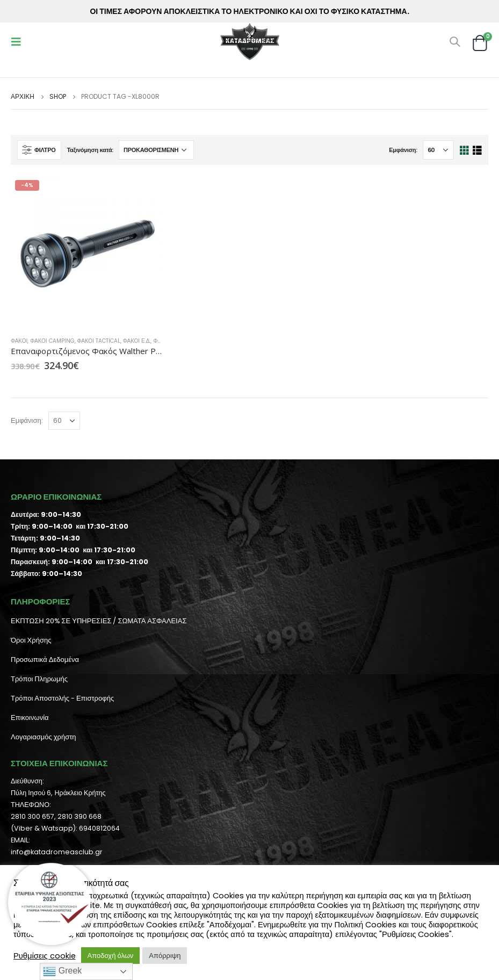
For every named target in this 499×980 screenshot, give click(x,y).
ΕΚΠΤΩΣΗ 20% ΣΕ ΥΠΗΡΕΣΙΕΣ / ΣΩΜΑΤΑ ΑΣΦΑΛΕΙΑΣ (99, 621)
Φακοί (19, 341)
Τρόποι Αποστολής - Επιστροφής (62, 698)
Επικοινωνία (30, 718)
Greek (62, 971)
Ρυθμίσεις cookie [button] (45, 956)
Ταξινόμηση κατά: (90, 150)
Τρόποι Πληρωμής (39, 679)
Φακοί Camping (52, 341)
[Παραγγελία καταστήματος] (156, 150)
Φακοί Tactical (99, 341)
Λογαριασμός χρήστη (44, 737)
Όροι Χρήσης (31, 640)
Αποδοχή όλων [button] (111, 956)
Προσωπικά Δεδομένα (45, 660)
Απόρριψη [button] (165, 956)
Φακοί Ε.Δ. (137, 341)
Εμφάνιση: (403, 150)
